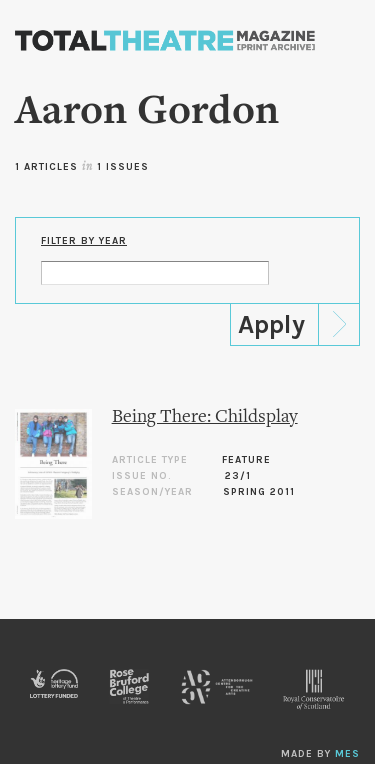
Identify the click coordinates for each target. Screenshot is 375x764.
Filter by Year (84, 241)
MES (347, 754)
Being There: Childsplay (205, 417)
